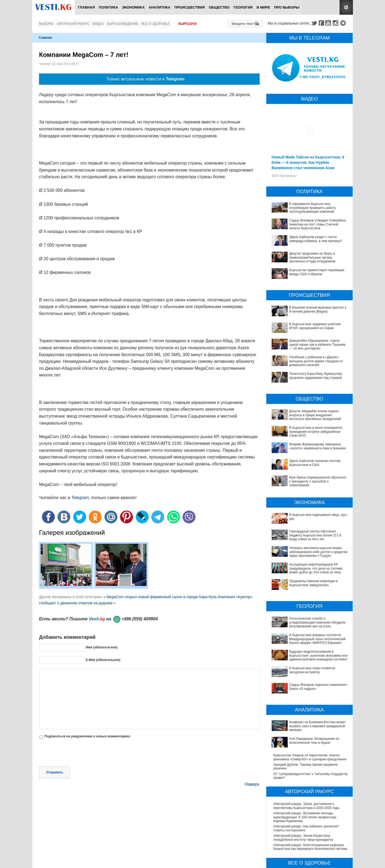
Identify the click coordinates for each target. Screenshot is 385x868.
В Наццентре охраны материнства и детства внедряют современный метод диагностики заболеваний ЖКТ (307, 834)
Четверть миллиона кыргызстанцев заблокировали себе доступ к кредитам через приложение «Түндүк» (319, 552)
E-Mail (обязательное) (103, 660)
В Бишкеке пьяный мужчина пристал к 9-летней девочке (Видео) (318, 309)
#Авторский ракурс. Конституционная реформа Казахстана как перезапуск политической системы (311, 793)
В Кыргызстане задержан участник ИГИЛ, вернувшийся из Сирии (315, 326)
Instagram (336, 23)
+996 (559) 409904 (140, 619)
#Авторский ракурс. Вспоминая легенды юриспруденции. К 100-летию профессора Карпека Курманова (305, 763)
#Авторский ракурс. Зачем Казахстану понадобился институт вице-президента (303, 784)
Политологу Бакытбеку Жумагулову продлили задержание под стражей (316, 376)
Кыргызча (188, 24)
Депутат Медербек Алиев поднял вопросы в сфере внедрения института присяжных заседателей (315, 415)
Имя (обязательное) (101, 647)
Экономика (133, 7)
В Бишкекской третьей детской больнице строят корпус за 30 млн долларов (309, 855)
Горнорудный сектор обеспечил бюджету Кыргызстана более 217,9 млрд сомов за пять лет (315, 535)
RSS (346, 7)
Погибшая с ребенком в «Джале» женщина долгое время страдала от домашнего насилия (316, 361)
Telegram (344, 23)
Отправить (55, 772)
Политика (109, 7)
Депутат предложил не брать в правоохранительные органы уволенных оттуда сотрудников (312, 257)
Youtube (329, 23)
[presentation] (80, 753)
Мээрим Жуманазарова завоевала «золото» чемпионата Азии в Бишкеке (318, 446)
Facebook (321, 23)
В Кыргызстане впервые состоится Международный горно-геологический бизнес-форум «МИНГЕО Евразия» (308, 621)
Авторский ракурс (73, 24)
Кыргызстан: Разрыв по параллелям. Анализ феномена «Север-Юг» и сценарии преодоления (310, 703)
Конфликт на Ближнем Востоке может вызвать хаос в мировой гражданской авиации (308, 685)
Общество (219, 7)
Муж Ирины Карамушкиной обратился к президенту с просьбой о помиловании (318, 481)
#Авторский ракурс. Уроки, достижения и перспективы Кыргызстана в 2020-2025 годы (307, 752)
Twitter (314, 23)
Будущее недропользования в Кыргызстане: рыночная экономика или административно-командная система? (306, 634)
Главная (86, 7)
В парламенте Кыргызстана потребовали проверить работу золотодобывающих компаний (313, 208)
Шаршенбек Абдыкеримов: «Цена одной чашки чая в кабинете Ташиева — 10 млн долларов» (317, 345)
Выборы (46, 24)
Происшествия (190, 7)
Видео (98, 24)
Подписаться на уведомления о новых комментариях (87, 736)
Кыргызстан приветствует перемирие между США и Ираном (317, 272)
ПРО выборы (287, 7)
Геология (243, 7)
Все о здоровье (156, 24)
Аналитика (159, 7)
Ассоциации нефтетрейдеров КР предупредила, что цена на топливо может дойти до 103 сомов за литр (311, 568)
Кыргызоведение (123, 24)
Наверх (252, 784)
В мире (263, 7)
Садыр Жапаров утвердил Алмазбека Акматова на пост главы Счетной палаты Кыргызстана (317, 224)
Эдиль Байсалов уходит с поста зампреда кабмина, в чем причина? (316, 239)
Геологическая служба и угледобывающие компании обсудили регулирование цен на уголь (309, 610)
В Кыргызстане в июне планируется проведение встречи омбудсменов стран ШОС (316, 432)
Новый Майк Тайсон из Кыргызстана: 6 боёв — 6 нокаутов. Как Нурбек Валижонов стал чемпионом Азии (308, 162)
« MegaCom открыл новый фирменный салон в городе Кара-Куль (160, 597)
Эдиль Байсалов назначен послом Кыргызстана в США (315, 463)
